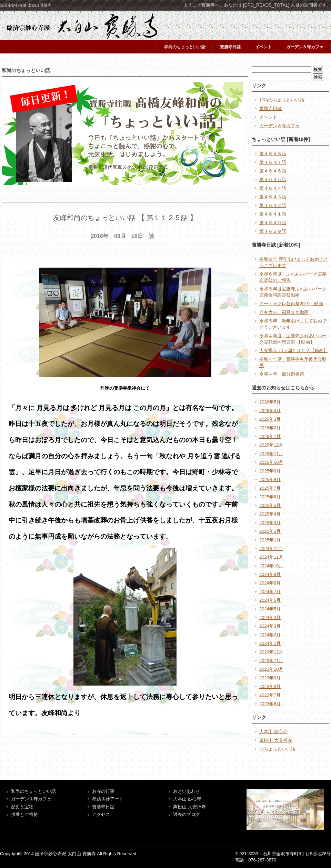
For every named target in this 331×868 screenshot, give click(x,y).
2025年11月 (271, 454)
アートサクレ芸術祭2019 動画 (291, 304)
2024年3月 (270, 626)
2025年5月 (270, 505)
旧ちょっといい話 (277, 749)
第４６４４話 (273, 188)
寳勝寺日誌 (230, 47)
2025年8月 (270, 480)
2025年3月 (270, 523)
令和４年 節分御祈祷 (282, 374)
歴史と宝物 (22, 807)
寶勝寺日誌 (103, 807)
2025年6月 (270, 497)
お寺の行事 (103, 791)
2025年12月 (271, 445)
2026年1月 (270, 436)
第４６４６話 (273, 171)
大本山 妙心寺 (273, 732)
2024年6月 (270, 600)
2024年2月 (270, 635)
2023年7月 (270, 695)
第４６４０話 (273, 223)
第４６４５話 (273, 179)
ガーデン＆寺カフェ (305, 47)
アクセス (101, 814)
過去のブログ (187, 814)
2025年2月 (270, 531)
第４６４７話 (273, 162)
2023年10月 (271, 669)
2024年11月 (271, 557)
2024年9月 (270, 574)
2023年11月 (271, 661)
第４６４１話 (273, 214)
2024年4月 (270, 617)
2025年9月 (270, 471)
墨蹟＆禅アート (108, 799)
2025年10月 (271, 462)
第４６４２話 (273, 205)
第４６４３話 (273, 197)
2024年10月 (271, 566)
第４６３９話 (273, 231)
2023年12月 (271, 652)
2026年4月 (270, 411)
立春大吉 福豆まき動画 (284, 312)
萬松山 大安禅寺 (276, 740)
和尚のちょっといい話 (185, 47)
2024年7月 (270, 592)
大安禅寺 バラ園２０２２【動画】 (294, 351)
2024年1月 (270, 643)
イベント (263, 47)
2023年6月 (270, 704)
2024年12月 (271, 548)
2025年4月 (270, 514)
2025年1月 (270, 540)
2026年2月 (270, 428)
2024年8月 (270, 583)
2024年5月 (270, 609)
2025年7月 (270, 488)
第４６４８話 (273, 154)
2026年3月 (270, 419)
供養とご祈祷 (24, 814)
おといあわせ (187, 791)
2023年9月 (270, 678)
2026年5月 (270, 402)
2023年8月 (270, 686)
